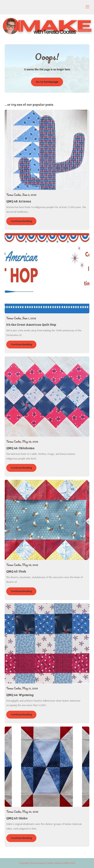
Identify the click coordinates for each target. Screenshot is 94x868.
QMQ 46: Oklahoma (20, 448)
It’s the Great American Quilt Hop (31, 324)
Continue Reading (21, 221)
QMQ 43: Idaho (17, 818)
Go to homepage (47, 82)
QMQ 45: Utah (16, 571)
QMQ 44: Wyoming (20, 695)
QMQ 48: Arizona (19, 201)
